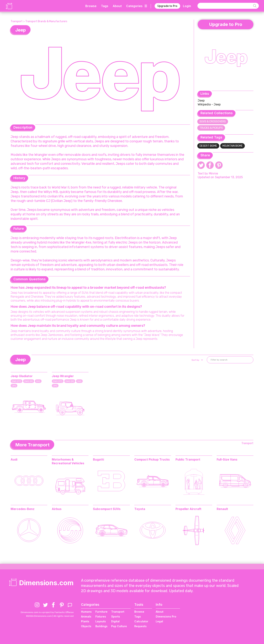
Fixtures (101, 616)
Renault (222, 509)
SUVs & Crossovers (213, 122)
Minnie (213, 173)
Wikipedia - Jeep (209, 104)
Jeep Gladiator (22, 376)
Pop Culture (119, 626)
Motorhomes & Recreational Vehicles (68, 461)
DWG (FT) (16, 381)
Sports (116, 616)
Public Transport (188, 459)
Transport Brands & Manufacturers (46, 21)
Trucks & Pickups (211, 128)
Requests (140, 626)
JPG (14, 386)
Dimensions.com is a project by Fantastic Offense (47, 612)
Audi (14, 459)
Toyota (140, 509)
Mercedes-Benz (23, 509)
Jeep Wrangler (63, 376)
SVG (38, 381)
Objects (86, 626)
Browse (91, 6)
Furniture (101, 612)
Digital (115, 621)
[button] (197, 360)
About (117, 6)
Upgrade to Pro (167, 6)
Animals (86, 616)
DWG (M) (29, 381)
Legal (159, 621)
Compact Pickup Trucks (152, 459)
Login (187, 6)
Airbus (57, 509)
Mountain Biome (233, 146)
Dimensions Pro (166, 616)
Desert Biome (208, 146)
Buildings (101, 626)
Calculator (141, 621)
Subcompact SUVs (107, 509)
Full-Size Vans (227, 459)
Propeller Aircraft (188, 509)
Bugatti (98, 459)
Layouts (101, 621)
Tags (105, 6)
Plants (85, 621)
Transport (17, 21)
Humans (86, 612)
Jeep (201, 100)
